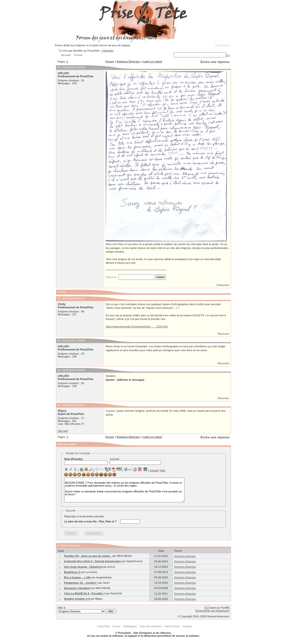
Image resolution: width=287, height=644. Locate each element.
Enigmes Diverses (128, 62)
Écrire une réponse (215, 62)
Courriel (135, 461)
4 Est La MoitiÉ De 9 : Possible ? (84, 593)
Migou (62, 411)
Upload (154, 470)
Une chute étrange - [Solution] (83, 567)
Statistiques (130, 626)
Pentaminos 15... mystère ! (81, 583)
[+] (228, 55)
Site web (63, 431)
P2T (207, 608)
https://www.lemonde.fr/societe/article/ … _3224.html (137, 326)
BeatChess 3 (72, 572)
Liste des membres (151, 626)
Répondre (223, 285)
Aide (163, 470)
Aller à (87, 610)
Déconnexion (223, 45)
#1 (59, 67)
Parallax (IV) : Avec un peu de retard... (88, 556)
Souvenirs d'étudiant (77, 588)
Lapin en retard (152, 62)
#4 (59, 370)
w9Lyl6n (63, 73)
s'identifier (108, 51)
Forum (110, 62)
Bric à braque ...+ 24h (77, 577)
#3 (59, 341)
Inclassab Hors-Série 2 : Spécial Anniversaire (93, 561)
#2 (59, 299)
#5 (59, 405)
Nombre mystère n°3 (77, 599)
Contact (187, 626)
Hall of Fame (172, 626)
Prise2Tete (104, 626)
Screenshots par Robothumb (212, 611)
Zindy (62, 304)
